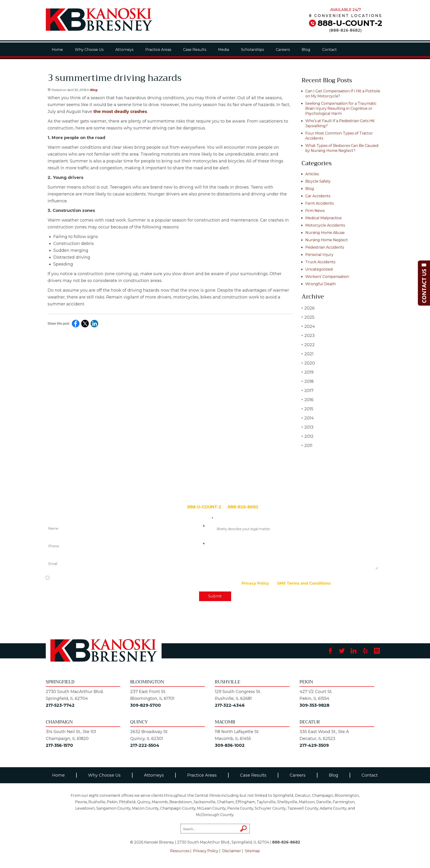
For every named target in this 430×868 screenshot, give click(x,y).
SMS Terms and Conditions (304, 583)
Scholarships (252, 50)
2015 (307, 409)
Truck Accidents (320, 262)
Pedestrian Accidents (325, 247)
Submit (215, 596)
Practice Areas (158, 50)
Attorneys (124, 50)
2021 (308, 354)
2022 (308, 345)
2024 (308, 326)
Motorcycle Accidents (325, 225)
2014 (308, 418)
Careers (283, 50)
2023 (308, 335)
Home (57, 50)
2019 (308, 372)
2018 (308, 381)
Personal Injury (319, 255)
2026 (308, 308)
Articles (312, 174)
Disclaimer (232, 851)
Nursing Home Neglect (327, 240)
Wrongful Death (320, 284)
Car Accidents (318, 196)
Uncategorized (319, 269)
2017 (308, 390)
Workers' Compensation (327, 277)
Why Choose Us (89, 50)
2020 (308, 363)
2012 (308, 436)
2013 (308, 427)
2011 (307, 445)
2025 (308, 317)
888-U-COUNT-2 (350, 23)
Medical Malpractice (323, 218)
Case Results (195, 50)
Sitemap (252, 851)
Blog (306, 50)
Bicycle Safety (318, 181)
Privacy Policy (255, 583)
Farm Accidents (319, 203)
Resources (180, 851)
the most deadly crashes (120, 112)
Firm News (315, 211)
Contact (330, 50)
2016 (308, 400)
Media (224, 50)
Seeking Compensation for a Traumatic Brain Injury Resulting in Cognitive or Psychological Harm (341, 108)
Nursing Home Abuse (325, 233)
